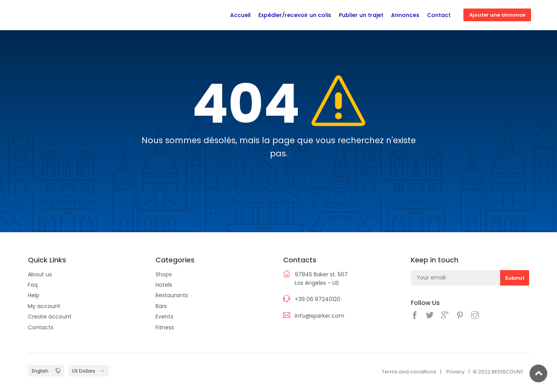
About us (40, 274)
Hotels (164, 285)
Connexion (541, 15)
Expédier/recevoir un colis (295, 15)
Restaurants (172, 295)
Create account (50, 317)
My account (44, 306)
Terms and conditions (409, 372)
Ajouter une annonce (497, 15)
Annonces (405, 15)
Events (164, 317)
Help (34, 295)
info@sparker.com (320, 316)
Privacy (455, 372)
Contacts (41, 327)
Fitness (165, 327)
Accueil (240, 15)
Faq (33, 285)
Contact (439, 15)
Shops (164, 274)
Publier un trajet (361, 15)
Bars (161, 306)
